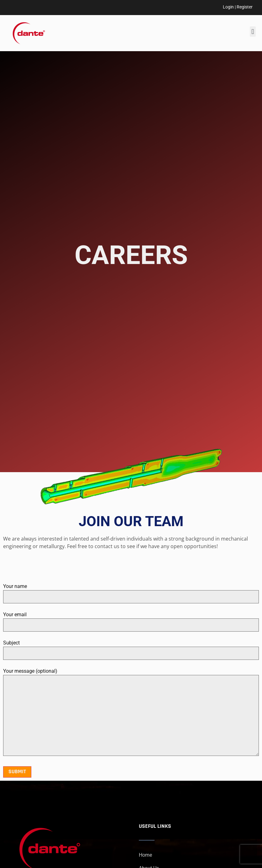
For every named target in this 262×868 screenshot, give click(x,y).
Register (245, 7)
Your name (131, 591)
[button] (253, 32)
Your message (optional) (131, 713)
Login (228, 7)
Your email (131, 620)
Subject (131, 648)
